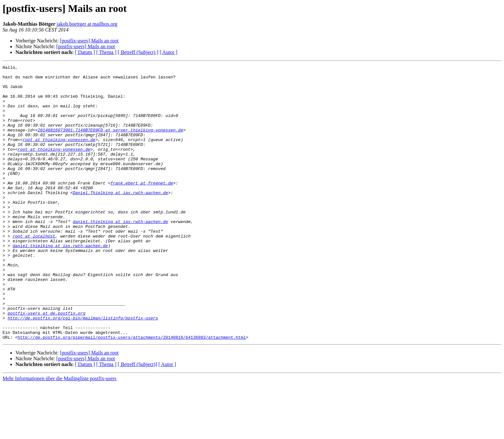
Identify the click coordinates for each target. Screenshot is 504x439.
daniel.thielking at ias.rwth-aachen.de (120, 253)
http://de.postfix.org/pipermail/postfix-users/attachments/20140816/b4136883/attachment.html (132, 392)
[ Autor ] (169, 52)
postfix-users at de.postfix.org (47, 363)
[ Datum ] (85, 52)
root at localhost (34, 271)
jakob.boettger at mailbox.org (87, 24)
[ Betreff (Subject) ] (138, 52)
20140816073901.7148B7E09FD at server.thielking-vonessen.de (110, 143)
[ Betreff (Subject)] (137, 419)
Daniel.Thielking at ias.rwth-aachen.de (120, 219)
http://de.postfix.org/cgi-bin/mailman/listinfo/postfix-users (83, 369)
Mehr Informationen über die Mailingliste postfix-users (59, 433)
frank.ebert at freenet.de (142, 207)
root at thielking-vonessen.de (59, 155)
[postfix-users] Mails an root (89, 41)
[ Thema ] (107, 52)
